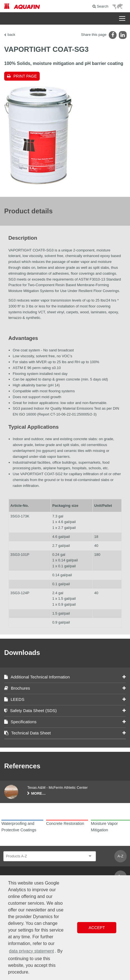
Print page (25, 76)
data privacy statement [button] (31, 951)
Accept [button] (97, 928)
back (11, 35)
